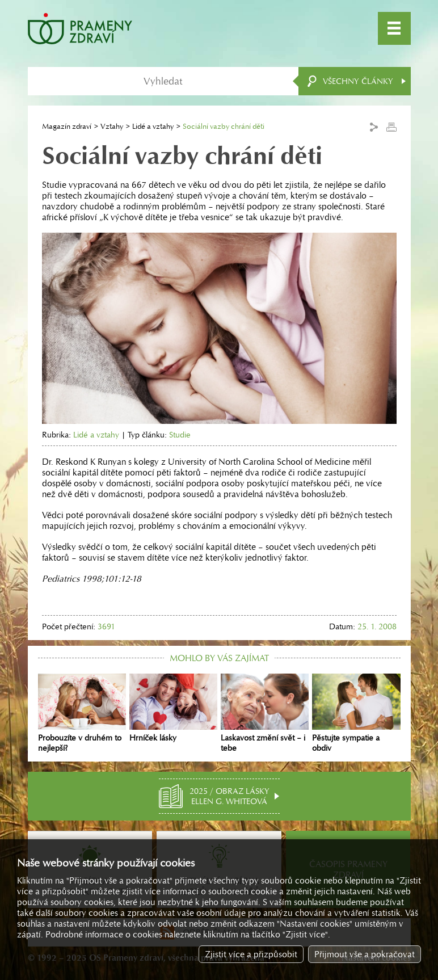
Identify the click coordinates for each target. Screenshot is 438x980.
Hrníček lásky (173, 708)
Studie (180, 435)
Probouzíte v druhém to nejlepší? (82, 713)
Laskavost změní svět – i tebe (265, 713)
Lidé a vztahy (153, 126)
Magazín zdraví (67, 126)
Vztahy (112, 126)
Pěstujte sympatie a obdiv (356, 713)
